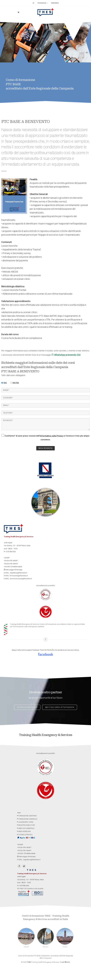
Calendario (55, 3)
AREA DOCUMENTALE (26, 828)
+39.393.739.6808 (10, 567)
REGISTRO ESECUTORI (26, 825)
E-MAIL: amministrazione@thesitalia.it (18, 579)
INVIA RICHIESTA (45, 448)
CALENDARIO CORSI (25, 822)
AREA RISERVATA (24, 831)
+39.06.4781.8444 (10, 564)
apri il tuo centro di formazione (60, 707)
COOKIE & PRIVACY (25, 835)
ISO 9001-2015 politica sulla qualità (30, 889)
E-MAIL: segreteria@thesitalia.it (15, 573)
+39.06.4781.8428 (10, 561)
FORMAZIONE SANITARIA (27, 816)
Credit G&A (65, 962)
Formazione (43, 3)
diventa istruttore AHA (27, 707)
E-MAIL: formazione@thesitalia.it (16, 576)
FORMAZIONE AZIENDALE (27, 819)
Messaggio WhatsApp (13, 570)
